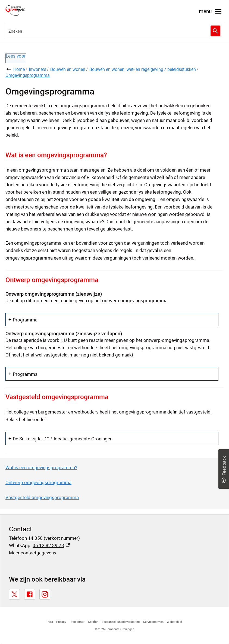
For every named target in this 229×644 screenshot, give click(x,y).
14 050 (35, 538)
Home (19, 69)
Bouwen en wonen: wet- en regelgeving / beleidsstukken (143, 69)
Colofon (93, 622)
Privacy (61, 622)
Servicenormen (153, 622)
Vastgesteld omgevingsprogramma (42, 497)
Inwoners (37, 69)
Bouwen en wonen (68, 69)
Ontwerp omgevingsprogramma (38, 482)
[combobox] (115, 31)
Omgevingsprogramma (28, 75)
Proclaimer (77, 622)
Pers (50, 622)
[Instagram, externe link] (45, 594)
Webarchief (175, 622)
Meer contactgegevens (33, 553)
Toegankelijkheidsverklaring (121, 622)
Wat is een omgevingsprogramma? (41, 467)
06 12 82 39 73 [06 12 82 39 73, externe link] (51, 545)
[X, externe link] (14, 594)
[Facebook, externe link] (30, 594)
